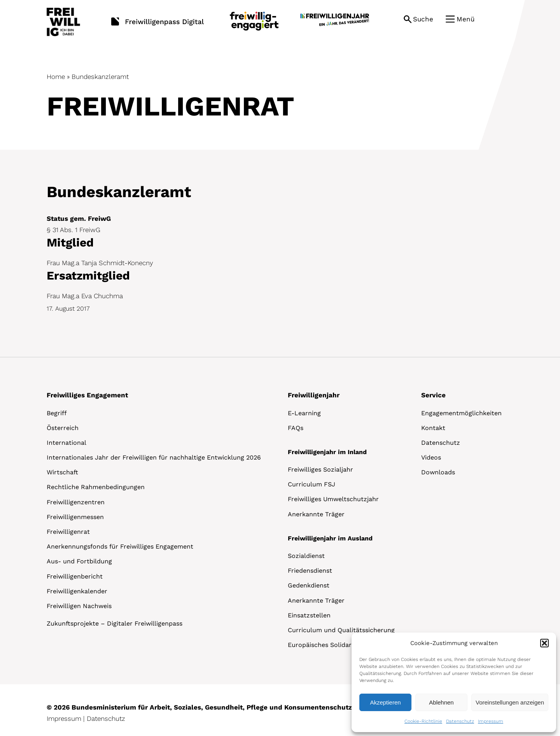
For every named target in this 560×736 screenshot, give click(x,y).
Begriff (57, 413)
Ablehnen (441, 702)
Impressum (491, 721)
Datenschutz (460, 721)
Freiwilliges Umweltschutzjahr (333, 499)
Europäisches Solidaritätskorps (335, 645)
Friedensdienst (310, 571)
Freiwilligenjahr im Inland (327, 452)
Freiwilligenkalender (77, 591)
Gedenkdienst (309, 585)
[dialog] (454, 682)
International (66, 443)
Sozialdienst (306, 556)
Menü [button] (465, 19)
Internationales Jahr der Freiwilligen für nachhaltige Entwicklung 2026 (154, 457)
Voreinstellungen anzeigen (510, 702)
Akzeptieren (385, 702)
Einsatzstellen (309, 615)
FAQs (296, 428)
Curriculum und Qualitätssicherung (341, 630)
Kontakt (433, 428)
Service (433, 395)
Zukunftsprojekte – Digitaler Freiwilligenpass (115, 623)
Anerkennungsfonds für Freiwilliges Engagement (120, 546)
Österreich (63, 428)
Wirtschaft (62, 472)
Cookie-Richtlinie (423, 721)
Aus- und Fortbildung (79, 561)
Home (56, 77)
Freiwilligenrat (68, 532)
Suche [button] (423, 19)
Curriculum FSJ (311, 484)
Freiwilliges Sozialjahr (320, 469)
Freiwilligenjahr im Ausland (330, 538)
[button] (544, 643)
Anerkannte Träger (316, 514)
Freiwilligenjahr (314, 395)
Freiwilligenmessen (75, 517)
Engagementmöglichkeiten (461, 413)
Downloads (438, 472)
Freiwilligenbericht (75, 576)
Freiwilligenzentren (76, 502)
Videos (431, 457)
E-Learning (304, 413)
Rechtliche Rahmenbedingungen (96, 487)
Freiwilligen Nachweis (79, 606)
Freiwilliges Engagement (87, 395)
